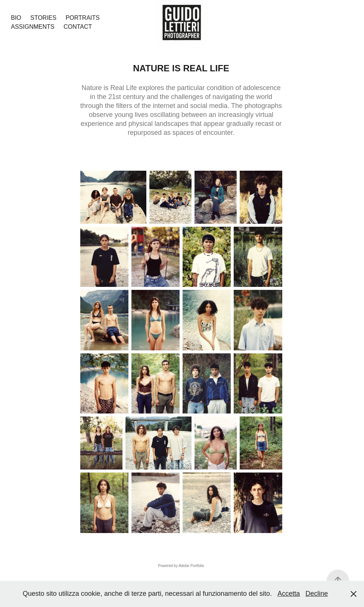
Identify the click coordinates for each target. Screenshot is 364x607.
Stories (43, 18)
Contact (78, 27)
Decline (317, 594)
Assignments (32, 27)
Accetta (289, 594)
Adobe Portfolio (191, 566)
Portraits (83, 18)
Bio (16, 18)
